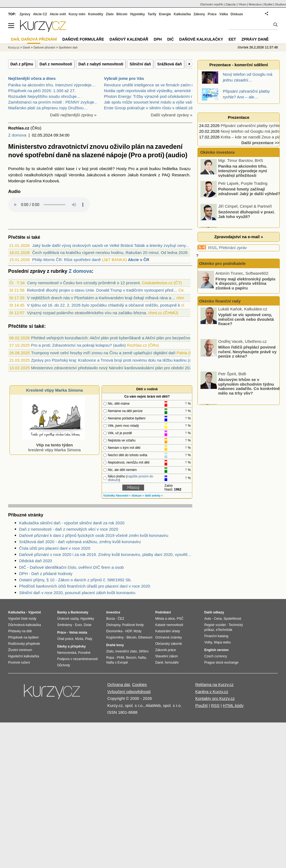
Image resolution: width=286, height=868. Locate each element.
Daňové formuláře (83, 39)
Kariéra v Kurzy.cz (212, 692)
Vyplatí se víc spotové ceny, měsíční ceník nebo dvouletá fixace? (246, 321)
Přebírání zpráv (233, 248)
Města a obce (165, 619)
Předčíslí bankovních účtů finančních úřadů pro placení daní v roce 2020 (85, 586)
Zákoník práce (166, 650)
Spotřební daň (68, 47)
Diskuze (237, 14)
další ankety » (154, 496)
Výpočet (34, 612)
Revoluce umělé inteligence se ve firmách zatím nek (151, 85)
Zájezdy (231, 4)
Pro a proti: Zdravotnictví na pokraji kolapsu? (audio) (78, 345)
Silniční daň (140, 64)
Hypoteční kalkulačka (24, 656)
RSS (212, 248)
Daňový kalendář (129, 39)
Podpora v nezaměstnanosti (77, 659)
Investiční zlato (126, 651)
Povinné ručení (19, 663)
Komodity (95, 14)
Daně (26, 47)
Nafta (142, 658)
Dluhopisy (113, 625)
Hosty (121, 169)
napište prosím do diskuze (130, 478)
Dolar (88, 625)
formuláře (172, 663)
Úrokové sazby (68, 619)
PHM (121, 658)
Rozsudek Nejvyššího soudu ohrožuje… (44, 96)
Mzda (79, 639)
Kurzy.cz (14, 47)
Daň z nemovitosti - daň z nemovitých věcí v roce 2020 (69, 529)
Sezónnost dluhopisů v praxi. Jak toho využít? (247, 216)
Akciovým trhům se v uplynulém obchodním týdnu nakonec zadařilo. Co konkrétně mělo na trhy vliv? (249, 388)
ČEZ (121, 619)
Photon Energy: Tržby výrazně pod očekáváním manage (155, 96)
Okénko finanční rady (220, 301)
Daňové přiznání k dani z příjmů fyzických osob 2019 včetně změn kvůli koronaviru (94, 535)
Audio (14, 191)
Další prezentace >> (260, 143)
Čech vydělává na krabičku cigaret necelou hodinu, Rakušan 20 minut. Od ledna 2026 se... (114, 252)
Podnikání (163, 612)
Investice (113, 612)
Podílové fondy (133, 625)
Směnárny (65, 625)
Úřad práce (65, 639)
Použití (202, 705)
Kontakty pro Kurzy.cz (215, 698)
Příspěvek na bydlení (23, 637)
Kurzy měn (77, 14)
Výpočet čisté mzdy (22, 619)
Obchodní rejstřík (212, 4)
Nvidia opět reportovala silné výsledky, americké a (149, 91)
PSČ (180, 619)
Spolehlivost (232, 619)
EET (232, 39)
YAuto (242, 4)
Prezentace (238, 117)
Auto (208, 619)
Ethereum (145, 637)
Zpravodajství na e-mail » (238, 237)
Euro (78, 625)
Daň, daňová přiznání (34, 39)
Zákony (199, 14)
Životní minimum (20, 650)
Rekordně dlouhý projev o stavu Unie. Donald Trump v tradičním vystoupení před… (102, 290)
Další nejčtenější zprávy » (73, 115)
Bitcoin (122, 14)
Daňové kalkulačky (201, 39)
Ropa (110, 658)
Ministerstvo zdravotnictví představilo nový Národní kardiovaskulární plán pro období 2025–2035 (118, 368)
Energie (165, 14)
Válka (223, 14)
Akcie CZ (40, 14)
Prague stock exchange (221, 663)
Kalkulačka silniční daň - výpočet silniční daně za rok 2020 (72, 523)
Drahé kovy (115, 645)
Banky (62, 612)
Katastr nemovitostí (169, 625)
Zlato (110, 14)
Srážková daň (169, 64)
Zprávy (25, 14)
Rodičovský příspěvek (24, 644)
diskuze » (138, 496)
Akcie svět (58, 14)
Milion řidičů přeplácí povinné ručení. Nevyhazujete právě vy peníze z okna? (247, 353)
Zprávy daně (255, 39)
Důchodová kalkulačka (25, 625)
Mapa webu (222, 642)
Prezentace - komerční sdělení (238, 65)
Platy (89, 639)
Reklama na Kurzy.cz (214, 684)
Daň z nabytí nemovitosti (101, 64)
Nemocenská (67, 653)
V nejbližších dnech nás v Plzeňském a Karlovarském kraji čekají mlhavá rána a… (101, 298)
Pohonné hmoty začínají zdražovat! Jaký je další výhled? (249, 193)
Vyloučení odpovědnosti (129, 692)
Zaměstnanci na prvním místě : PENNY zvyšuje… (53, 102)
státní (60, 169)
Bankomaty (79, 612)
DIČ (171, 39)
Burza (110, 619)
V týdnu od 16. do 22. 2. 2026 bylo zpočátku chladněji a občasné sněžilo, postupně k (104, 305)
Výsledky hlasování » (117, 496)
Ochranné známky (168, 637)
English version (216, 650)
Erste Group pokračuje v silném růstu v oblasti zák (149, 108)
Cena (218, 619)
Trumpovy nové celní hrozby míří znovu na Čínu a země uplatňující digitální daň (103, 353)
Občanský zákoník (169, 644)
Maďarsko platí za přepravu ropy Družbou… (48, 108)
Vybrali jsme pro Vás (124, 78)
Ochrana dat (119, 684)
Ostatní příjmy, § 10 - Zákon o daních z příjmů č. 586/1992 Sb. (75, 580)
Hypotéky (138, 14)
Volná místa (78, 633)
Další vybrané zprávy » (171, 115)
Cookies (139, 684)
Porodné (84, 653)
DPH (158, 39)
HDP (129, 631)
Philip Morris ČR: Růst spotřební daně (66, 260)
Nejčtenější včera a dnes (32, 78)
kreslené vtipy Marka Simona (53, 445)
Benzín (131, 658)
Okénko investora (217, 152)
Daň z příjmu (22, 64)
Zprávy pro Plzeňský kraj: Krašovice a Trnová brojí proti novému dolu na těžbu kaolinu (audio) (116, 360)
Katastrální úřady (168, 631)
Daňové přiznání (44, 47)
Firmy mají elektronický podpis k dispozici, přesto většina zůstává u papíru (245, 283)
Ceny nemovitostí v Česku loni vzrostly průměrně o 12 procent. (84, 283)
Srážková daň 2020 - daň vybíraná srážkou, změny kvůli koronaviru (80, 542)
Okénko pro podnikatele (222, 263)
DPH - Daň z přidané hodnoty (46, 574)
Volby (208, 642)
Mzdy (138, 631)
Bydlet (268, 4)
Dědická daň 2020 (36, 561)
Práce (212, 14)
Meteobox (255, 4)
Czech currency (216, 656)
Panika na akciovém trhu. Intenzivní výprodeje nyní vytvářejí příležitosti (243, 172)
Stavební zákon (167, 656)
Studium (281, 4)
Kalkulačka (182, 14)
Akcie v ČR (139, 260)
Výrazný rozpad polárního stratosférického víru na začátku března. (87, 313)
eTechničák (224, 630)
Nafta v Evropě (117, 663)
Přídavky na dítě (20, 631)
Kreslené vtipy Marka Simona (54, 390)
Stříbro (144, 651)
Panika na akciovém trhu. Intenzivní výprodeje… (52, 85)
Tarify (152, 14)
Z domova (17, 135)
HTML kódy (233, 705)
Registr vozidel (215, 625)
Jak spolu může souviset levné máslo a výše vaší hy (151, 102)
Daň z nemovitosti (56, 64)
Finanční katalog (216, 636)
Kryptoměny (115, 637)
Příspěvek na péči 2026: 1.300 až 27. (42, 91)
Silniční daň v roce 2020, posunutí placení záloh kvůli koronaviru (77, 593)
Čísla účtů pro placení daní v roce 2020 (55, 548)
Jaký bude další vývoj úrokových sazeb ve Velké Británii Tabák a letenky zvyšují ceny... (111, 245)
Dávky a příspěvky (71, 646)
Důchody (64, 665)
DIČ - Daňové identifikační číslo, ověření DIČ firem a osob (71, 567)
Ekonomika (114, 631)
